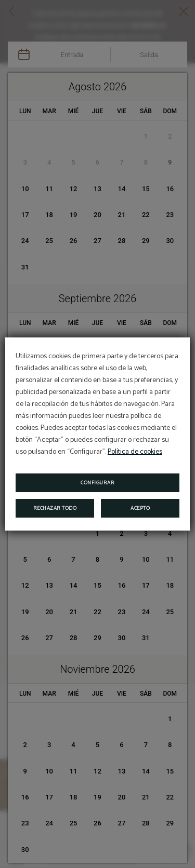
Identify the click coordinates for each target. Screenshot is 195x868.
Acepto (140, 508)
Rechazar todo (55, 508)
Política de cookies (135, 452)
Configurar (97, 483)
